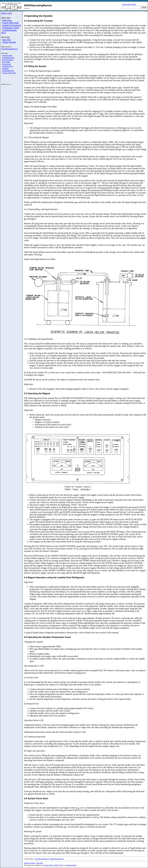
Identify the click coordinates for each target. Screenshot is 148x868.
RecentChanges (8, 60)
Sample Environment (12, 25)
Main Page (7, 20)
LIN (9, 13)
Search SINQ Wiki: (129, 4)
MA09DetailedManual (9, 49)
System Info (7, 64)
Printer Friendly (9, 42)
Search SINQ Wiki (10, 23)
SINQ (4, 13)
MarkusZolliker (71, 865)
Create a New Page (9, 73)
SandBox (6, 68)
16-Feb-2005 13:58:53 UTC (53, 865)
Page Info (7, 40)
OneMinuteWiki (8, 71)
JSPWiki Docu (7, 66)
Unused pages (7, 55)
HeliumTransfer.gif (57, 859)
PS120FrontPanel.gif (42, 859)
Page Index (6, 62)
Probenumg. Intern (10, 28)
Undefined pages (8, 58)
